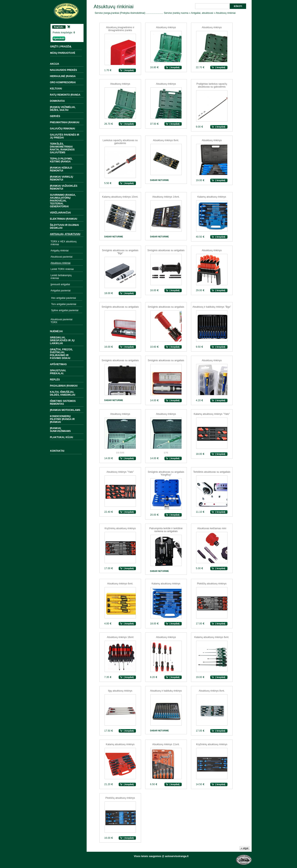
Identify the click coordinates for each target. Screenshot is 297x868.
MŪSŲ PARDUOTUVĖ (63, 53)
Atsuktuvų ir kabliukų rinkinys (166, 691)
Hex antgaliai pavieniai (64, 298)
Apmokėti (59, 39)
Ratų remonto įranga (65, 95)
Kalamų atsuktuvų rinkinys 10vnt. (120, 197)
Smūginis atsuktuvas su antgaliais (166, 250)
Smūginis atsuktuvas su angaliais (166, 307)
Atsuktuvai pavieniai (61, 257)
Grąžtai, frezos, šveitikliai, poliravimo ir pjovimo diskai (61, 354)
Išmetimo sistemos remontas (63, 402)
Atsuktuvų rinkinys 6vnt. (120, 584)
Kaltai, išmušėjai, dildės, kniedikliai (63, 393)
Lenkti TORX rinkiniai (62, 269)
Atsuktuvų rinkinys (166, 27)
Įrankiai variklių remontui (61, 178)
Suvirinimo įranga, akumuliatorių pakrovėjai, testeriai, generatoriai (63, 201)
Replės (55, 380)
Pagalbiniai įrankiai (64, 386)
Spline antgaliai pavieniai (65, 310)
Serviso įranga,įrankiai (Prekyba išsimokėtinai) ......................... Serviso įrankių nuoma (141, 13)
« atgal (245, 848)
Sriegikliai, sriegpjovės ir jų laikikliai (62, 340)
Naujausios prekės (63, 70)
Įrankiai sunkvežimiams (60, 430)
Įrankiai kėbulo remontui (61, 169)
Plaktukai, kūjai (61, 437)
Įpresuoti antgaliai (60, 284)
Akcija (55, 64)
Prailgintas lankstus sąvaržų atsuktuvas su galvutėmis (212, 85)
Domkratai (57, 101)
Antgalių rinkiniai (60, 251)
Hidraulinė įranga (63, 76)
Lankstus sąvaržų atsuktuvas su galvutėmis (120, 142)
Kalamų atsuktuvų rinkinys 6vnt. (212, 637)
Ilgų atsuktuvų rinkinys (120, 691)
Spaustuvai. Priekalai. (58, 372)
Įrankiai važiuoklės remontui (64, 187)
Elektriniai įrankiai (64, 219)
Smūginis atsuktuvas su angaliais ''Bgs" (120, 252)
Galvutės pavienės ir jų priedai (65, 136)
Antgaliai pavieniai (61, 291)
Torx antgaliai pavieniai (64, 304)
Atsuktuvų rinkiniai (61, 263)
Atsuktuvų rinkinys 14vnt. (166, 197)
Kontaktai (57, 451)
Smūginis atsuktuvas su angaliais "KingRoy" (166, 473)
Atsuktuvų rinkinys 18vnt (120, 637)
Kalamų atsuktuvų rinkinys (212, 197)
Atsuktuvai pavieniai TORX (61, 321)
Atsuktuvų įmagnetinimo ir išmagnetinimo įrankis (120, 29)
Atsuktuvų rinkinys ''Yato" (120, 472)
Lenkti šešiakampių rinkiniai (61, 277)
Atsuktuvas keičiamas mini (212, 528)
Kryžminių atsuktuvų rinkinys (120, 528)
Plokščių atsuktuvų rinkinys (212, 584)
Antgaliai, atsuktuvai (65, 234)
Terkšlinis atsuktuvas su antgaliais (212, 472)
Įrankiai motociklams (65, 410)
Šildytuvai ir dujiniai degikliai (64, 226)
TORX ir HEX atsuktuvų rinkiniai (64, 243)
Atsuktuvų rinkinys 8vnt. (166, 140)
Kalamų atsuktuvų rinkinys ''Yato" (212, 414)
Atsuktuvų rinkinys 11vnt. (166, 744)
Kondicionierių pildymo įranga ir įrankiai (62, 419)
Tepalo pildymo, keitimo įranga (61, 160)
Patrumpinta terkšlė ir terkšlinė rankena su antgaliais (166, 530)
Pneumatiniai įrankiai (65, 122)
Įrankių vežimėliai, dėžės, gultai (63, 109)
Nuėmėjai (56, 331)
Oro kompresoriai (63, 82)
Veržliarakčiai (60, 213)
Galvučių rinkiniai (62, 129)
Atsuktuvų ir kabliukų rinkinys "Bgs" (212, 307)
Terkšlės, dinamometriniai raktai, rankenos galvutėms (62, 148)
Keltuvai (56, 89)
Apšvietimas (58, 364)
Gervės (55, 116)
